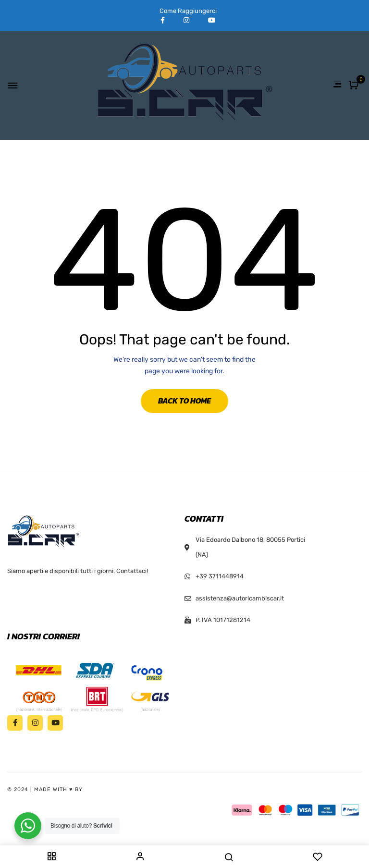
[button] (355, 86)
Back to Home (184, 401)
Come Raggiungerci (188, 11)
